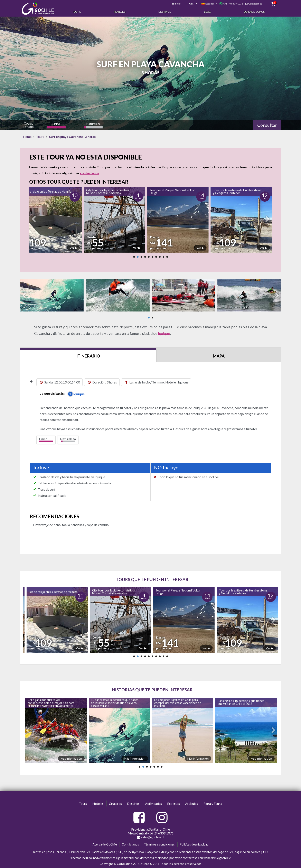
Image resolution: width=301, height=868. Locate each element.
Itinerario (88, 356)
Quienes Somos (254, 12)
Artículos (192, 803)
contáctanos (90, 173)
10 (167, 257)
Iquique (164, 333)
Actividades (153, 803)
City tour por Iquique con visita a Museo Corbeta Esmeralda (107, 192)
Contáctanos (255, 4)
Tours (77, 12)
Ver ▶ (73, 248)
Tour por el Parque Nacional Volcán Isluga (172, 192)
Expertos (173, 803)
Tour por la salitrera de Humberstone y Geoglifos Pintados (237, 192)
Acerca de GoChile (105, 844)
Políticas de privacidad (194, 844)
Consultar (267, 125)
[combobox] (191, 4)
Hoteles (120, 12)
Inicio (177, 4)
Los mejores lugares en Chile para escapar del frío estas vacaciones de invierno (178, 703)
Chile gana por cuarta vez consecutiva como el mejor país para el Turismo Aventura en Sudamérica (51, 703)
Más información (71, 758)
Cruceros (115, 803)
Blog (208, 12)
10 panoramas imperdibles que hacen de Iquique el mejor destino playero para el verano (115, 703)
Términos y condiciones (159, 844)
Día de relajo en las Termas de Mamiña (47, 192)
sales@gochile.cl (151, 837)
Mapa (219, 356)
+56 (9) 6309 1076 (231, 4)
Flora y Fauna (213, 803)
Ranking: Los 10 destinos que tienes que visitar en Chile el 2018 (241, 702)
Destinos (165, 12)
